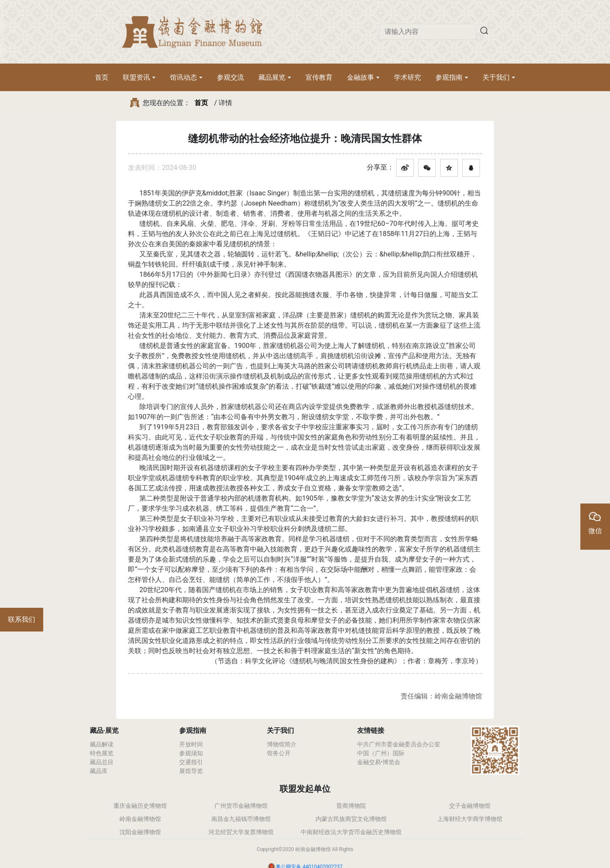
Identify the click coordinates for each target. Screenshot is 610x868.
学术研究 (408, 77)
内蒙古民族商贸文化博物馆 (351, 819)
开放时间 (191, 744)
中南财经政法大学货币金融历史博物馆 (351, 832)
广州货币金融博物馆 (241, 806)
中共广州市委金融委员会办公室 (399, 744)
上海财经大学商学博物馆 (470, 819)
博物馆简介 (282, 744)
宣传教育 (319, 77)
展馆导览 (191, 771)
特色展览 (102, 753)
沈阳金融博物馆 (140, 832)
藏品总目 (102, 762)
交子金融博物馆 (470, 806)
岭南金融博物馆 (140, 819)
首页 (102, 77)
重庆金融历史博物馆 (140, 806)
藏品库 (99, 771)
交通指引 (191, 762)
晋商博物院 (351, 806)
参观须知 (191, 753)
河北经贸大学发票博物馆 (241, 832)
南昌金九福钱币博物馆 (241, 819)
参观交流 (230, 77)
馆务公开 (279, 753)
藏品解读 (102, 744)
